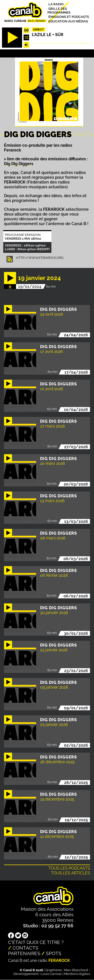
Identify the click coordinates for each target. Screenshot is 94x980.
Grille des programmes (59, 10)
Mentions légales (77, 974)
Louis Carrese (51, 974)
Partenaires (24, 953)
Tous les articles (70, 873)
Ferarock (59, 960)
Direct (39, 29)
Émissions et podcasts (69, 17)
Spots (54, 953)
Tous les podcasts (69, 868)
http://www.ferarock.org (40, 258)
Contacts (25, 948)
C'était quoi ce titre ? (36, 942)
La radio (56, 4)
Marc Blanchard (76, 970)
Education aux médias (68, 21)
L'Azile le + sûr (48, 35)
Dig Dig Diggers (19, 164)
